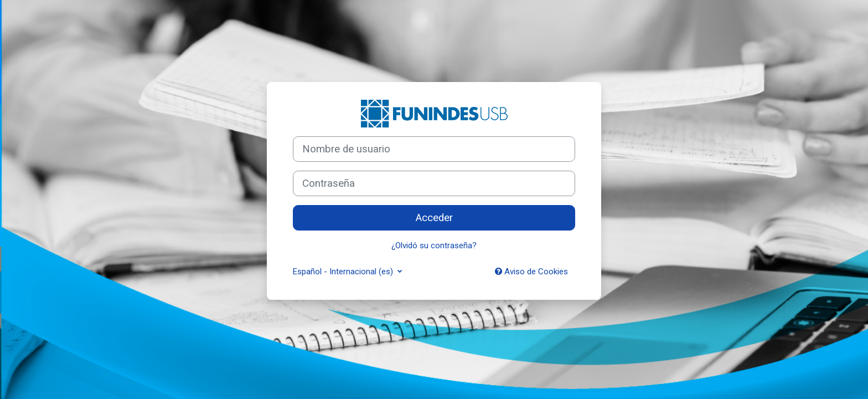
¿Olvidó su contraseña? (434, 245)
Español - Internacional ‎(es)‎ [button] (344, 272)
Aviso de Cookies (531, 272)
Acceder (434, 218)
